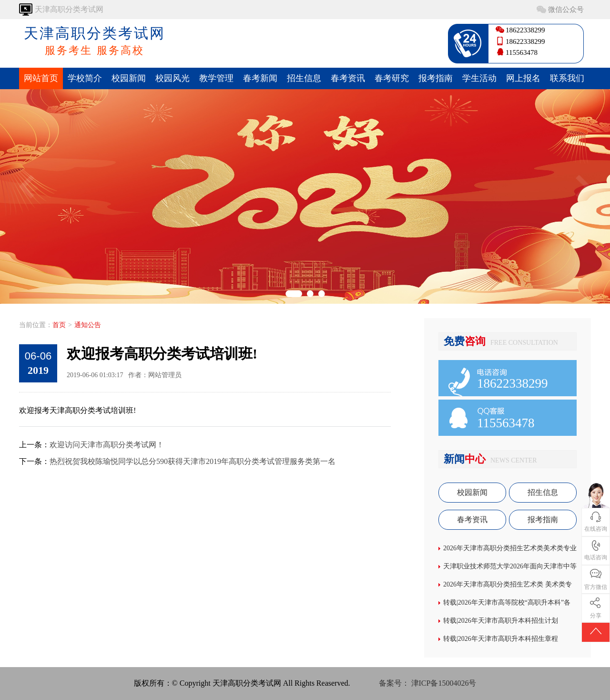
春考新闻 (260, 78)
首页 (59, 325)
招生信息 (304, 78)
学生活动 (479, 78)
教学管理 (216, 78)
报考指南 (436, 78)
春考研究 (392, 78)
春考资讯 (348, 78)
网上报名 (523, 78)
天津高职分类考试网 (95, 41)
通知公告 (88, 325)
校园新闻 (129, 78)
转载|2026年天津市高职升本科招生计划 (501, 621)
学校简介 (85, 78)
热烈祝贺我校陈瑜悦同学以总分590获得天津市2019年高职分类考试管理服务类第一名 (193, 461)
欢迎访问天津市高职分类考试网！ (107, 445)
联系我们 (567, 78)
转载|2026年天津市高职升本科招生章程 (501, 639)
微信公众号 (566, 10)
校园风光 (173, 78)
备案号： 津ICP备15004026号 (428, 683)
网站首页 (41, 78)
